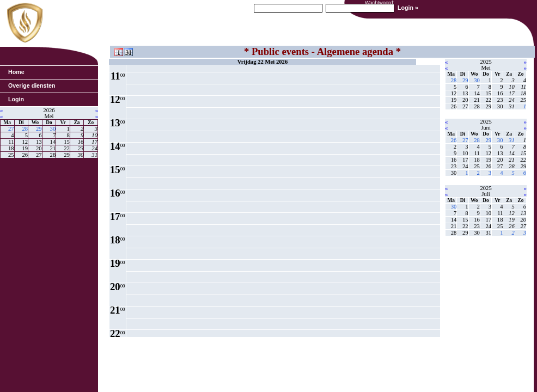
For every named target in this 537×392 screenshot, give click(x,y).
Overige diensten (32, 85)
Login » (408, 8)
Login (16, 99)
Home (16, 72)
